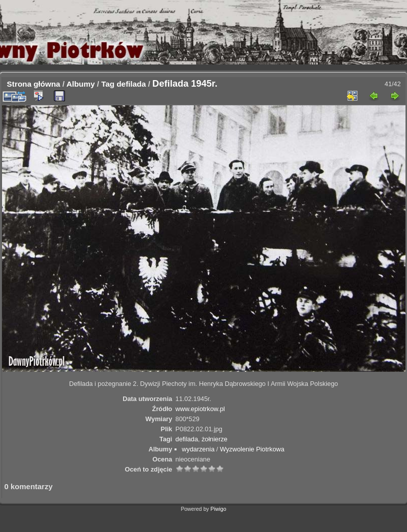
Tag (108, 84)
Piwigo (218, 509)
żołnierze (215, 439)
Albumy (81, 84)
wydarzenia (198, 449)
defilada (131, 84)
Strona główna (34, 84)
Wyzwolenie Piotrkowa (252, 449)
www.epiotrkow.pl (200, 409)
